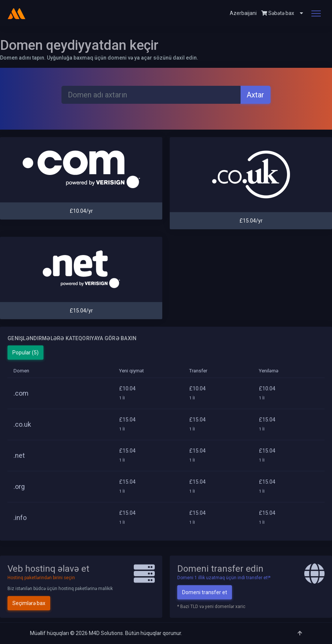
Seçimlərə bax (29, 603)
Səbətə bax (278, 13)
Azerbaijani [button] (243, 13)
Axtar (255, 95)
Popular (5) (25, 353)
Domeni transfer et (205, 592)
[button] (299, 13)
